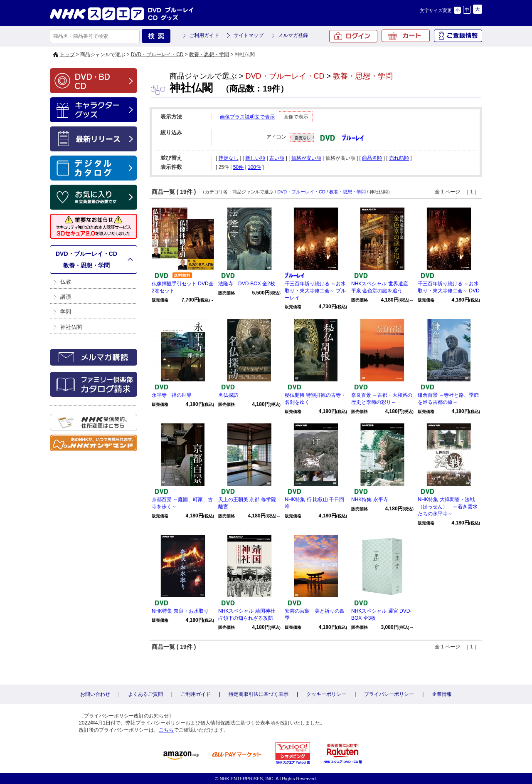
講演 (66, 297)
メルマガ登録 (293, 35)
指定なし (229, 158)
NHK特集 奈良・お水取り (180, 611)
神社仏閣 (71, 327)
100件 (254, 167)
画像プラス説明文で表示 (247, 117)
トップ (67, 54)
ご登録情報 (458, 36)
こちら (166, 730)
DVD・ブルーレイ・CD (157, 54)
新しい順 (255, 158)
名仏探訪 (228, 395)
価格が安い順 (306, 158)
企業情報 (442, 694)
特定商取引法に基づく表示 (259, 694)
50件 (238, 167)
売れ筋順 (399, 158)
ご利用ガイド (204, 35)
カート (406, 36)
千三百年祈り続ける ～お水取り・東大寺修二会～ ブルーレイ (315, 291)
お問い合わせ (95, 694)
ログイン (353, 36)
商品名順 (372, 158)
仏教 (66, 282)
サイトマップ (249, 35)
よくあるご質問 (145, 694)
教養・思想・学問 (209, 54)
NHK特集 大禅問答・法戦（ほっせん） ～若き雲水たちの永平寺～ (448, 507)
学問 (66, 312)
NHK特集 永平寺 (370, 500)
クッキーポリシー (326, 694)
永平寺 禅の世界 (172, 395)
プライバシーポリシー (389, 694)
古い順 (277, 158)
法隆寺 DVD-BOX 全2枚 (247, 284)
